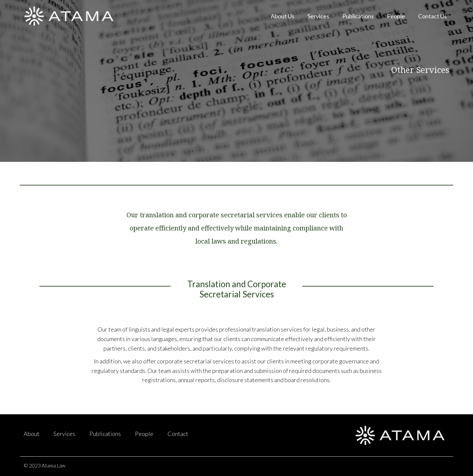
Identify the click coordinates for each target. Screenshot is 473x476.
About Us (282, 16)
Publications (358, 16)
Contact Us (432, 16)
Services (318, 16)
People (396, 16)
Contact (178, 434)
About (32, 434)
